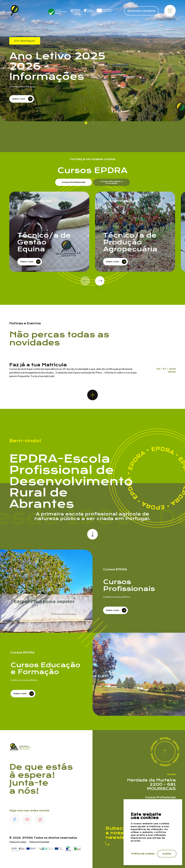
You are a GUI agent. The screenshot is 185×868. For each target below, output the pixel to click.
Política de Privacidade (39, 842)
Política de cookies (143, 854)
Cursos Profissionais (160, 797)
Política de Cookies (18, 842)
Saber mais (22, 99)
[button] (100, 281)
